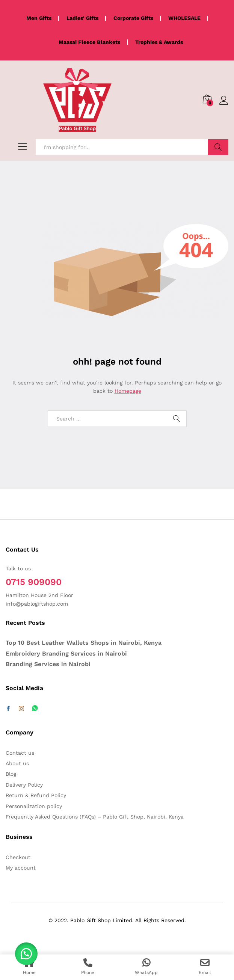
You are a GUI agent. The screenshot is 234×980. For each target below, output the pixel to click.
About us (17, 763)
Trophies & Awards (159, 42)
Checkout (18, 857)
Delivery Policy (24, 785)
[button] (26, 954)
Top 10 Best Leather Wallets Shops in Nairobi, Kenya (84, 643)
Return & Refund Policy (36, 795)
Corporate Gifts (133, 18)
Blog (11, 774)
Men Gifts (39, 18)
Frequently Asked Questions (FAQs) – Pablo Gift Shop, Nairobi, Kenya (95, 817)
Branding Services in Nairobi (48, 664)
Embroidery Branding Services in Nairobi (66, 654)
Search (218, 147)
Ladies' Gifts (82, 18)
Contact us (20, 753)
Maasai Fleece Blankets (89, 42)
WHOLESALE (184, 18)
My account (21, 868)
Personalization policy (34, 806)
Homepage (128, 391)
